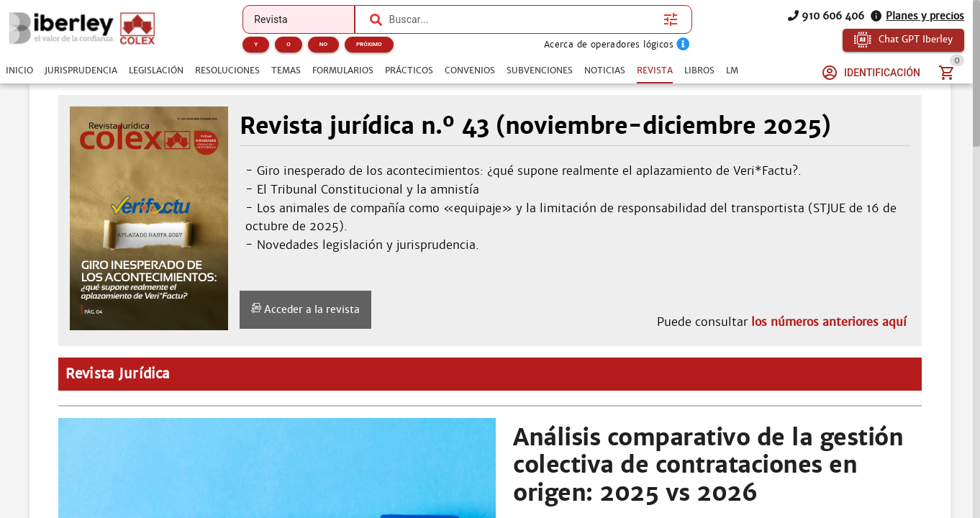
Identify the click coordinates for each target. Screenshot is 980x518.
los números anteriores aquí (829, 322)
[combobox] (523, 19)
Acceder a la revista (305, 309)
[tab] (19, 71)
